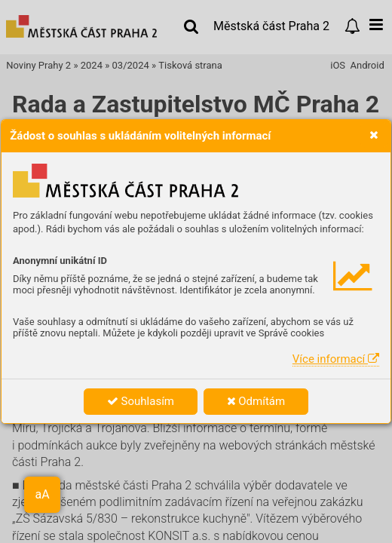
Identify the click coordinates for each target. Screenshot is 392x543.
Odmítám (256, 401)
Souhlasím (141, 401)
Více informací (336, 359)
